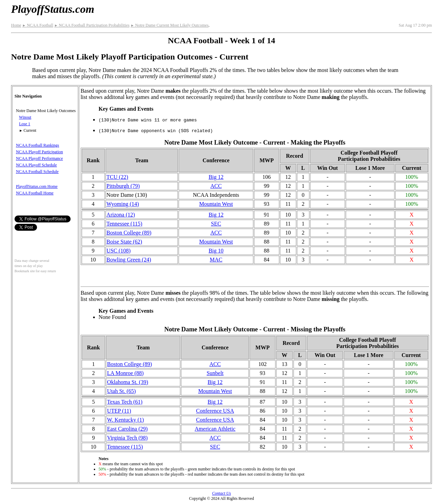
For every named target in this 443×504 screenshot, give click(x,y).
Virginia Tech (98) (127, 438)
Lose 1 (25, 124)
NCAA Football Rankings (38, 145)
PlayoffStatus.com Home (37, 186)
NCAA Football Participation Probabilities (92, 25)
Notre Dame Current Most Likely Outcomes (169, 25)
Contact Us (221, 493)
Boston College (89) (129, 233)
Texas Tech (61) (125, 402)
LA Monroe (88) (125, 373)
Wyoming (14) (123, 204)
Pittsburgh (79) (123, 186)
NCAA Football (38, 25)
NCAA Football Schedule (37, 172)
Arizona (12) (121, 215)
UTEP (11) (119, 411)
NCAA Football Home (35, 193)
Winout (25, 117)
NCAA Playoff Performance (39, 158)
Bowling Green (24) (129, 260)
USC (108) (119, 251)
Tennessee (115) (125, 224)
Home (16, 25)
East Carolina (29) (127, 429)
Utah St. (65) (121, 391)
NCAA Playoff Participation (39, 152)
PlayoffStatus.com (53, 9)
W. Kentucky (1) (125, 420)
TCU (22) (117, 177)
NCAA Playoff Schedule (36, 165)
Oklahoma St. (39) (128, 382)
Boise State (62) (124, 242)
